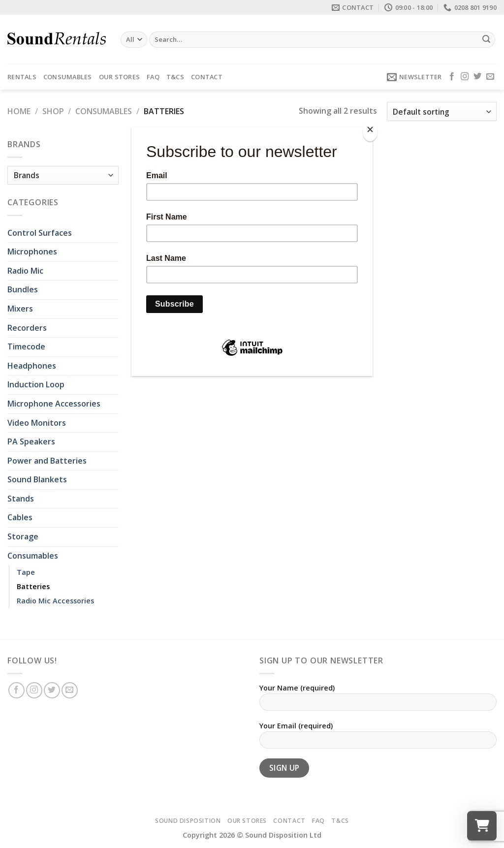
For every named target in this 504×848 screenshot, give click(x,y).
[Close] (370, 132)
